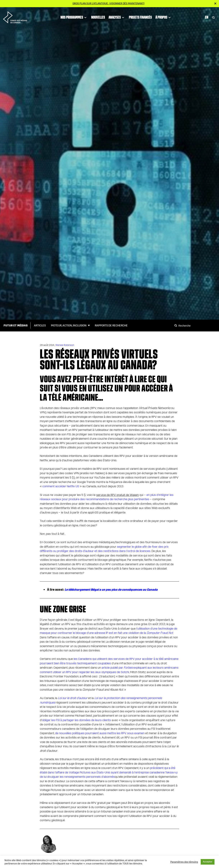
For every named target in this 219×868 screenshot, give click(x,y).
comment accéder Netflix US (61, 486)
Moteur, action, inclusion (69, 325)
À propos (164, 16)
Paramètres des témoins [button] (184, 862)
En (207, 16)
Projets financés (140, 16)
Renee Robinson (65, 345)
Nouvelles (98, 16)
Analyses (117, 16)
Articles (40, 325)
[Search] (176, 326)
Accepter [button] (208, 862)
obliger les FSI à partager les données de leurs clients (76, 720)
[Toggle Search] (213, 16)
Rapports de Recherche (111, 325)
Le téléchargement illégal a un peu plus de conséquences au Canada (111, 590)
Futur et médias (16, 325)
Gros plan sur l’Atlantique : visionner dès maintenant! (109, 3)
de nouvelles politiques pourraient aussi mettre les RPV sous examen (100, 733)
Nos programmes (74, 16)
